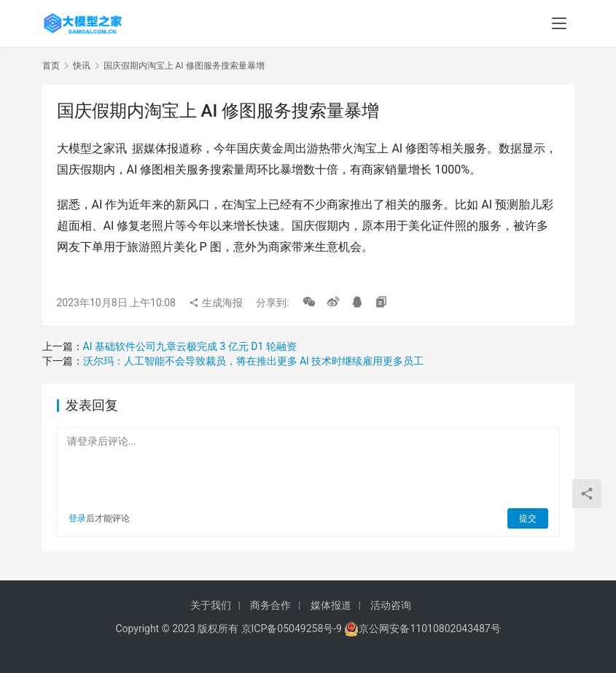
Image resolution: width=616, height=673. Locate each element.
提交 (528, 518)
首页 (51, 66)
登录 (77, 518)
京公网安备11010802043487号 (429, 629)
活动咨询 (391, 605)
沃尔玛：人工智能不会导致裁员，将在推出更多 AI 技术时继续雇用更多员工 (254, 361)
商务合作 (270, 605)
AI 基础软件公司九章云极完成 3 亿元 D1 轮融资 (190, 346)
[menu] (559, 23)
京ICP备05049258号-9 (292, 629)
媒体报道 (331, 605)
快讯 (82, 66)
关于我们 (211, 605)
